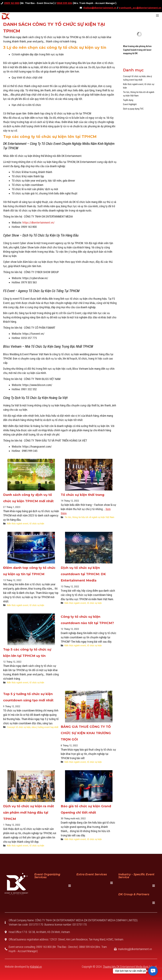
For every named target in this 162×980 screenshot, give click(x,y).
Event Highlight (130, 104)
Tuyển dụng (128, 100)
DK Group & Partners (134, 894)
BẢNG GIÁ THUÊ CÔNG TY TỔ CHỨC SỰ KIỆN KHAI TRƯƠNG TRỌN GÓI (86, 733)
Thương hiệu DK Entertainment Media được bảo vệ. (130, 967)
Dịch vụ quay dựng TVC (133, 109)
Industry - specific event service (136, 876)
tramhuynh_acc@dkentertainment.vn (140, 8)
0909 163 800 (11, 3)
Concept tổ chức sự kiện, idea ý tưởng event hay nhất (33, 727)
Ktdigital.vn (36, 967)
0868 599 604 (64, 3)
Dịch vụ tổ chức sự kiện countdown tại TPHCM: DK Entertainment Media (83, 574)
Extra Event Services (92, 874)
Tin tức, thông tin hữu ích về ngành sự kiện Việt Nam (89, 517)
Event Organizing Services (47, 876)
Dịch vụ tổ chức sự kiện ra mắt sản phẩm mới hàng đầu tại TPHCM (29, 812)
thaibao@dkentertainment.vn (100, 8)
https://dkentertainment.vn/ (39, 223)
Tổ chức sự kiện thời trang (83, 495)
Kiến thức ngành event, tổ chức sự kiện (26, 524)
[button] (153, 971)
